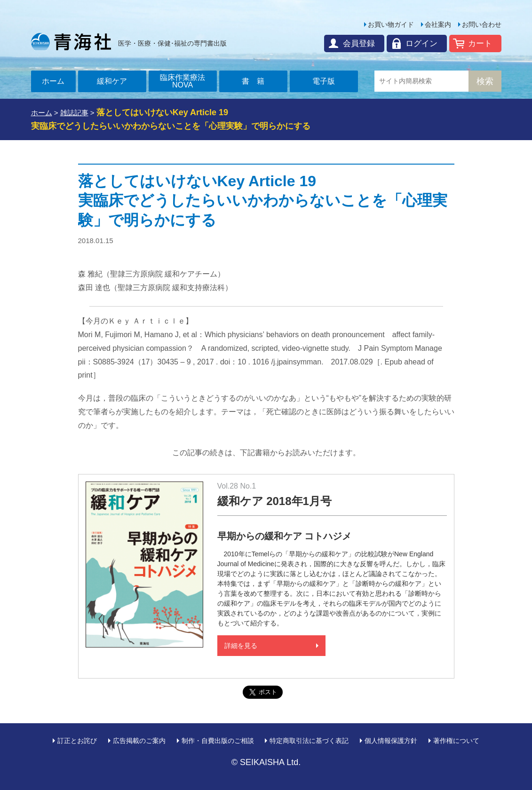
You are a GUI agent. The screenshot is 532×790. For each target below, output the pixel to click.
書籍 (257, 81)
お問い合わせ (482, 24)
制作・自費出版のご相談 (218, 741)
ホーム (53, 81)
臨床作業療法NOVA (183, 81)
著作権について (456, 741)
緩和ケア (112, 81)
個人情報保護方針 (391, 741)
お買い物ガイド (391, 24)
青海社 (71, 41)
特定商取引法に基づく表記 (309, 741)
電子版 (324, 81)
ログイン (421, 43)
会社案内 (438, 24)
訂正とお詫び (77, 741)
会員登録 (359, 43)
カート (480, 43)
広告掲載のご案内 (139, 741)
